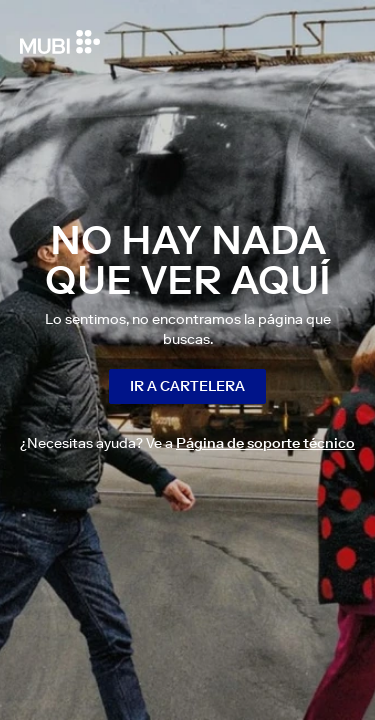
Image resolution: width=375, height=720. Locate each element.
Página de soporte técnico (265, 443)
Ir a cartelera (187, 386)
